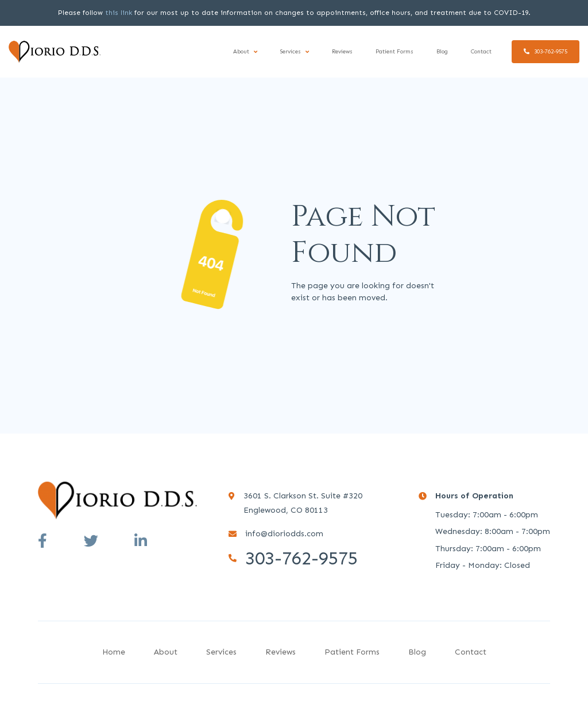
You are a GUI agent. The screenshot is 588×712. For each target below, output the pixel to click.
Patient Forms (394, 52)
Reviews (342, 52)
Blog (442, 52)
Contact (481, 52)
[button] (245, 52)
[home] (55, 51)
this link (119, 13)
